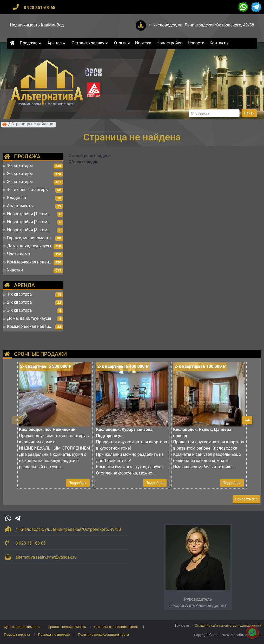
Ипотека (143, 43)
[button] (247, 420)
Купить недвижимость (22, 627)
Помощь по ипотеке (54, 635)
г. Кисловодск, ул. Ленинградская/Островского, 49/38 (201, 25)
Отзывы (122, 43)
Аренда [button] (57, 43)
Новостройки (169, 43)
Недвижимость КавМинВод (37, 25)
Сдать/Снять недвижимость (117, 627)
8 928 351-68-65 (39, 8)
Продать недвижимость (67, 627)
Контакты (219, 43)
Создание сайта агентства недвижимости (228, 625)
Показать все (246, 499)
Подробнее (78, 483)
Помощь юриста (17, 635)
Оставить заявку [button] (90, 43)
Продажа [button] (31, 43)
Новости (196, 43)
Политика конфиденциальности (103, 635)
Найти (249, 113)
